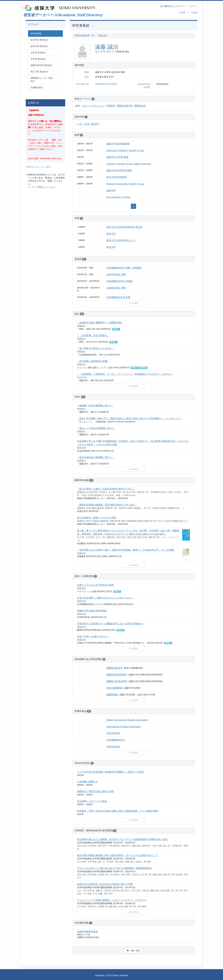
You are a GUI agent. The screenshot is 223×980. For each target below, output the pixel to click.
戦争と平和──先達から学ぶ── (93, 636)
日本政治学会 (113, 747)
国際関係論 (112, 695)
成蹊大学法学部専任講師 (119, 170)
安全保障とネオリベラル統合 (92, 801)
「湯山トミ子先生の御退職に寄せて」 (97, 428)
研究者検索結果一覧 (84, 36)
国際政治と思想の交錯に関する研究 (96, 791)
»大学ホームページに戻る (38, 167)
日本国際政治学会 (116, 740)
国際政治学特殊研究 (117, 675)
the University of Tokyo (118, 197)
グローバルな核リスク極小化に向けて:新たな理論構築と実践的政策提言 (114, 868)
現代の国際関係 (115, 688)
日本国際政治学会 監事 (118, 297)
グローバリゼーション (93, 106)
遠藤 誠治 (107, 47)
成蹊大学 (111, 190)
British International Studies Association (127, 720)
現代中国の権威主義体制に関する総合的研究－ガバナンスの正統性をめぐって (118, 855)
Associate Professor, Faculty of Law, (126, 150)
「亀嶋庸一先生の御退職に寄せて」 (96, 405)
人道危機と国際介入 (87, 782)
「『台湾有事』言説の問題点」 (93, 335)
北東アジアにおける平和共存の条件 (96, 585)
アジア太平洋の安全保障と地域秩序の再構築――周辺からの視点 (111, 772)
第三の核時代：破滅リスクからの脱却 (97, 518)
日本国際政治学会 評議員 (119, 281)
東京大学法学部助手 (117, 177)
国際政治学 (140, 106)
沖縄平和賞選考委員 (87, 932)
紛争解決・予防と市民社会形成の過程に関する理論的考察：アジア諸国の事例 (118, 811)
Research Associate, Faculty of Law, (126, 184)
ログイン (194, 6)
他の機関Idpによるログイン (174, 6)
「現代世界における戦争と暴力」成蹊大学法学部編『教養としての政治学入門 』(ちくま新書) (126, 550)
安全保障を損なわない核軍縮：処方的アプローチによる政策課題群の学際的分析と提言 (122, 839)
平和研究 (111, 106)
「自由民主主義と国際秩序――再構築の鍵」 (100, 323)
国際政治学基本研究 (117, 681)
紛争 (78, 106)
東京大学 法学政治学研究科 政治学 (125, 227)
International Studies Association (124, 727)
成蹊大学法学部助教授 (118, 144)
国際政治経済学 (125, 106)
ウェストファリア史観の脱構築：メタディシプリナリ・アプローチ (112, 900)
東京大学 (111, 234)
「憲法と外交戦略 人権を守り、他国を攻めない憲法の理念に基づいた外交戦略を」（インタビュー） (130, 418)
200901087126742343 (106, 84)
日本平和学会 (113, 733)
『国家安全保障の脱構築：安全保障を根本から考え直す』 (107, 505)
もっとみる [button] (133, 303)
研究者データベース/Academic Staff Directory (63, 15)
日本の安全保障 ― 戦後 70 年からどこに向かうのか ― (106, 598)
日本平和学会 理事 (116, 274)
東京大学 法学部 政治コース (121, 240)
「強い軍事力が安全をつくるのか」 (96, 348)
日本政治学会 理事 (116, 288)
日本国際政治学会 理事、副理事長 (124, 268)
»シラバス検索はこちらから (42, 187)
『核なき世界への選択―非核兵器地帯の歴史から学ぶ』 (106, 489)
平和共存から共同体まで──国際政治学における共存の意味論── (111, 624)
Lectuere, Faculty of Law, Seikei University (129, 164)
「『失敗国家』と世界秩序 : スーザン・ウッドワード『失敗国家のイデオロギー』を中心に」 (126, 374)
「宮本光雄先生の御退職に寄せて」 (96, 457)
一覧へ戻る (133, 951)
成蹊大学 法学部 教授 (118, 157)
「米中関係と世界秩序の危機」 (93, 361)
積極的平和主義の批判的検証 (92, 611)
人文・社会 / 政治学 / (89, 124)
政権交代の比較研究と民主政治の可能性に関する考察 (105, 884)
